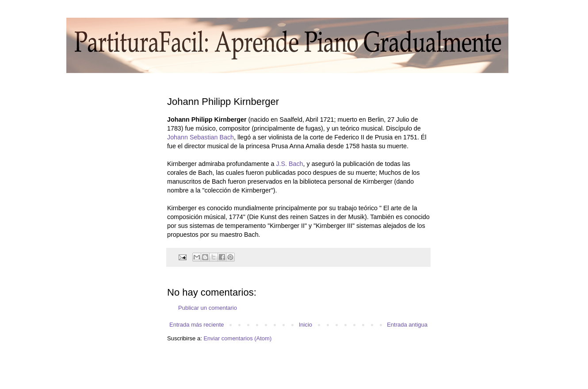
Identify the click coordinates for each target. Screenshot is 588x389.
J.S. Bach (289, 164)
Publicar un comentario (208, 308)
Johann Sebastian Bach (200, 137)
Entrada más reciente (197, 325)
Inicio (305, 325)
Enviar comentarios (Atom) (237, 338)
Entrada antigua (407, 325)
